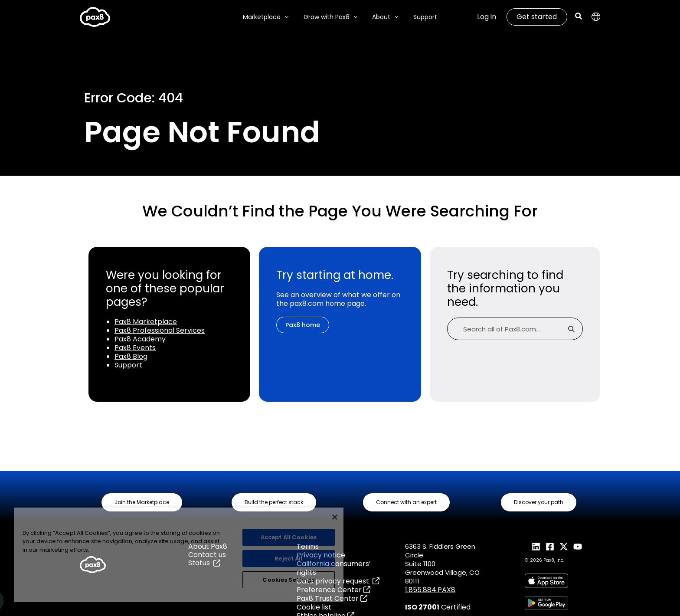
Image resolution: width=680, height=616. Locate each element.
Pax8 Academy (140, 339)
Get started (537, 17)
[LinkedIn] (536, 547)
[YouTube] (578, 547)
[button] (142, 502)
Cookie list (314, 607)
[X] (564, 547)
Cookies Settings (288, 580)
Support (128, 365)
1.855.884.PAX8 (430, 590)
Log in (487, 17)
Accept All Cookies (289, 537)
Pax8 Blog (131, 356)
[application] (288, 17)
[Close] (335, 517)
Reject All (288, 559)
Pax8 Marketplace (146, 322)
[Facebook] (550, 547)
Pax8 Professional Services (160, 330)
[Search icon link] (579, 17)
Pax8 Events (135, 348)
